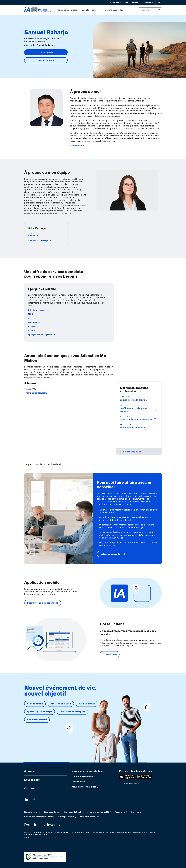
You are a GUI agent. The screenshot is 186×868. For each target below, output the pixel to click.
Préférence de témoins (90, 817)
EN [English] (159, 2)
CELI (31, 318)
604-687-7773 (35, 236)
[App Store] (127, 777)
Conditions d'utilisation (74, 812)
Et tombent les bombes (133, 428)
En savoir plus (110, 654)
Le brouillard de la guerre (134, 400)
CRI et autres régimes (40, 310)
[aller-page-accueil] (38, 11)
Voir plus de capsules (132, 452)
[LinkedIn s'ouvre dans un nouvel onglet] (26, 799)
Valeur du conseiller (111, 554)
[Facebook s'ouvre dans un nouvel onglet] (35, 799)
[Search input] (150, 10)
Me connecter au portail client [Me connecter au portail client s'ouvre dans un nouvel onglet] (87, 771)
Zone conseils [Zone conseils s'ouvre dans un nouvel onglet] (78, 782)
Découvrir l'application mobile (43, 603)
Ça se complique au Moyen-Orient (138, 419)
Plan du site (136, 812)
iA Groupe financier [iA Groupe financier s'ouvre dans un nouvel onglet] (66, 817)
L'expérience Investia (67, 10)
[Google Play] (144, 777)
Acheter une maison (61, 704)
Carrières (30, 788)
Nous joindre (32, 780)
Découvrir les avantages (130, 783)
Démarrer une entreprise (72, 712)
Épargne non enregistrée (42, 335)
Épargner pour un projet (40, 712)
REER (32, 331)
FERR (32, 314)
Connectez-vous (46, 60)
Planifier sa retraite (37, 720)
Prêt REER (34, 322)
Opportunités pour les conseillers (124, 2)
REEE (32, 326)
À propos (30, 771)
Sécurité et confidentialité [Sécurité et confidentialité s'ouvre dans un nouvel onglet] (98, 812)
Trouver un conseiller (113, 10)
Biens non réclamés (32, 812)
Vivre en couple (35, 704)
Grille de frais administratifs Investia (39, 817)
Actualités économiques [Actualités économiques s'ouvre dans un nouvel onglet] (84, 787)
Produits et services (90, 10)
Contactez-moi (46, 52)
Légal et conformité (52, 812)
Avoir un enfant (87, 704)
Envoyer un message (40, 240)
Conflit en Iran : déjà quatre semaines (139, 410)
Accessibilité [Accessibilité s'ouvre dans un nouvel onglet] (120, 812)
